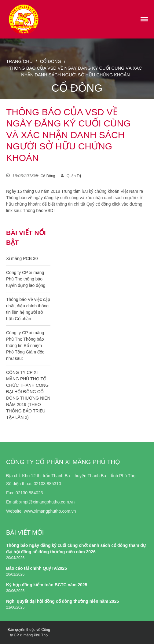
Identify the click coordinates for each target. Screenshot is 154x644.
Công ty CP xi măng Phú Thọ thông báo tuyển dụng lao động (26, 279)
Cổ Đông (51, 61)
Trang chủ (19, 61)
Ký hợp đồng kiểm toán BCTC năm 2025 (47, 585)
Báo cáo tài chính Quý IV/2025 (37, 568)
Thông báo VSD (38, 210)
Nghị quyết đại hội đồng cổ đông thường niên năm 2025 (62, 601)
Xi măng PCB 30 (22, 258)
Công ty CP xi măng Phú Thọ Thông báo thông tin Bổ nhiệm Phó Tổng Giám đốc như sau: (25, 346)
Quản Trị (74, 176)
